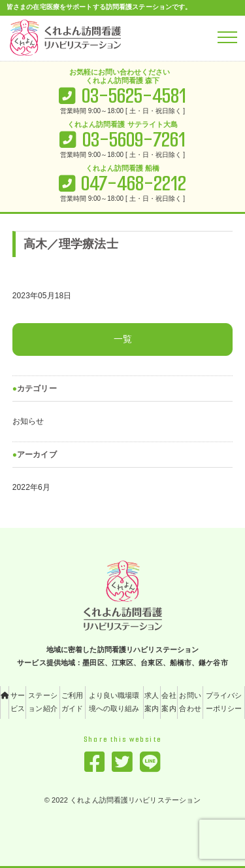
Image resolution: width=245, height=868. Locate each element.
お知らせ (28, 421)
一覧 (123, 339)
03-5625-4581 (134, 96)
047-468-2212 (134, 183)
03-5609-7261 (134, 140)
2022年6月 (31, 487)
